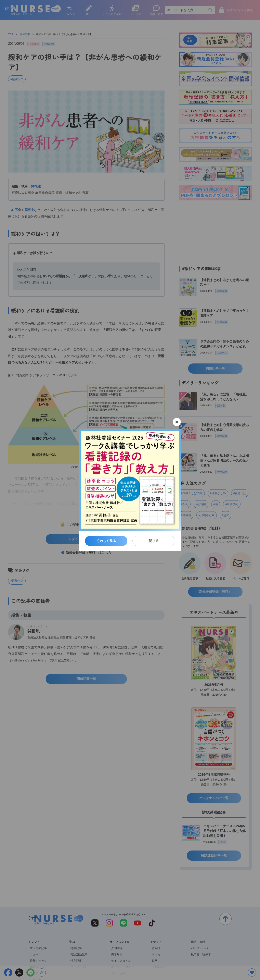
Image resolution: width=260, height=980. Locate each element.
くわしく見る (106, 541)
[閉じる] (177, 422)
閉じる (154, 541)
